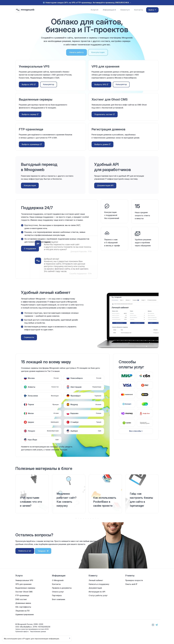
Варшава (74, 416)
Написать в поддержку (99, 588)
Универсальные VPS (35, 69)
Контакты (137, 11)
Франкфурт (76, 398)
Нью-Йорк (32, 442)
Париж (31, 407)
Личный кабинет (96, 584)
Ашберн (74, 434)
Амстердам (76, 390)
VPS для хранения (106, 69)
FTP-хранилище (32, 132)
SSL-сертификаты (23, 610)
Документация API (105, 188)
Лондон (31, 434)
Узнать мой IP (131, 588)
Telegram (43, 554)
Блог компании (59, 603)
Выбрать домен (102, 147)
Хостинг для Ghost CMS (111, 102)
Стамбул (74, 425)
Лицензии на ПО (23, 614)
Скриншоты (29, 340)
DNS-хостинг (21, 603)
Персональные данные (38, 635)
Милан (31, 416)
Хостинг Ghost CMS (24, 595)
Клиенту (125, 11)
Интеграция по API (97, 595)
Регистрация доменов (110, 132)
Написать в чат (25, 553)
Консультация (98, 55)
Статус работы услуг (98, 599)
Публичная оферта (22, 635)
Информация (109, 11)
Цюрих (31, 425)
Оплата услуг (58, 595)
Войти (152, 11)
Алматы (32, 390)
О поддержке (30, 251)
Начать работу (77, 55)
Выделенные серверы (37, 102)
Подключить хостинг (105, 117)
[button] (76, 521)
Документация (95, 591)
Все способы (135, 434)
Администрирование (25, 618)
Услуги (95, 11)
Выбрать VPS (29, 87)
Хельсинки (33, 398)
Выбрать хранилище (32, 147)
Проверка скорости (134, 584)
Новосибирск (77, 381)
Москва (31, 381)
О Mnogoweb (58, 584)
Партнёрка (57, 599)
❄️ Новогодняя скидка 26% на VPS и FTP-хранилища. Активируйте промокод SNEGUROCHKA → (87, 3)
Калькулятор (49, 87)
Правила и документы (62, 591)
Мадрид (74, 407)
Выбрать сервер (30, 117)
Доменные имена (23, 607)
